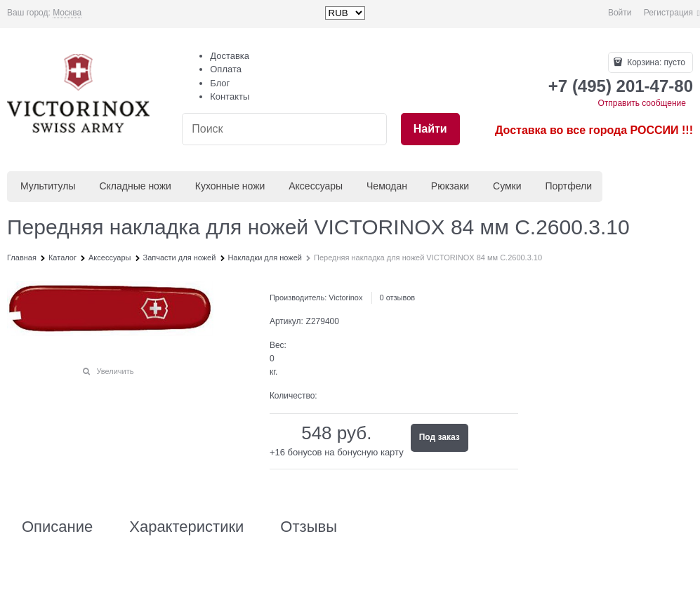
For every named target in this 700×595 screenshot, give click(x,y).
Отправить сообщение (642, 103)
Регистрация (668, 13)
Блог (220, 83)
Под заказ (440, 437)
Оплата (226, 69)
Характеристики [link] (186, 527)
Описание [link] (57, 527)
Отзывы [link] (309, 527)
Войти (620, 13)
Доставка (230, 56)
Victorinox (345, 297)
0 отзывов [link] (397, 297)
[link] (67, 13)
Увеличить (115, 371)
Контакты (230, 96)
